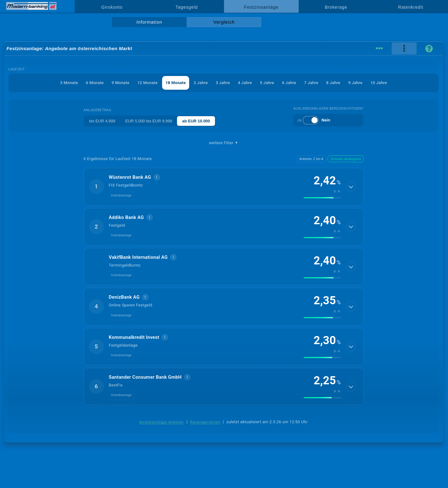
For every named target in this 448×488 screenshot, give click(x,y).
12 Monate (147, 83)
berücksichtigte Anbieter (161, 422)
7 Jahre (311, 83)
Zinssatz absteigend (346, 159)
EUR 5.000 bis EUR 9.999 (149, 121)
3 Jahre (223, 83)
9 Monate (121, 83)
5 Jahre (267, 83)
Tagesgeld (187, 7)
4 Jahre (245, 83)
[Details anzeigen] (351, 187)
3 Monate (69, 83)
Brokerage (336, 7)
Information (149, 22)
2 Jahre (201, 83)
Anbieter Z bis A (311, 159)
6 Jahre (289, 83)
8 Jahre (333, 83)
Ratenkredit (411, 7)
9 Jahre (355, 83)
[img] (322, 198)
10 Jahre (378, 83)
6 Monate (95, 83)
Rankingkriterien (205, 422)
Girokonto (112, 7)
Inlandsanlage (121, 195)
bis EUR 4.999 (102, 121)
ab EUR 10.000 (196, 121)
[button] (224, 187)
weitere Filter (223, 143)
